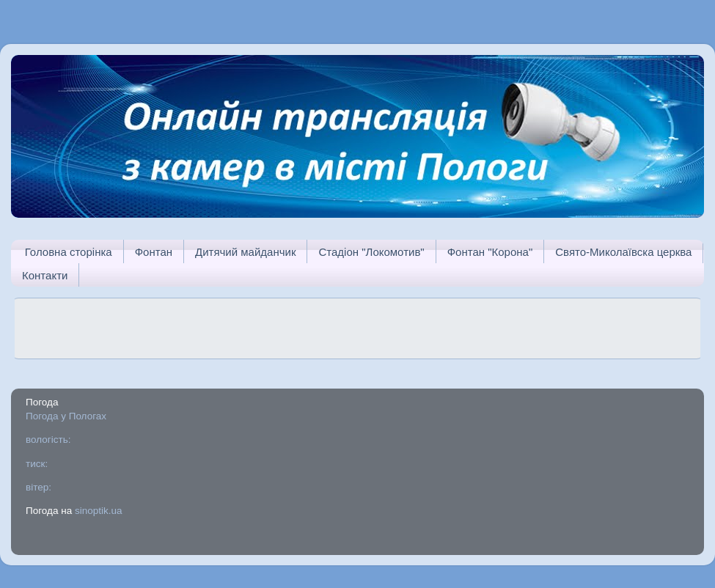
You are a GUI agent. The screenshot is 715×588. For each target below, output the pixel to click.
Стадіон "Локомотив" (371, 252)
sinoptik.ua (99, 511)
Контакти (45, 275)
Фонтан (154, 252)
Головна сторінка (69, 252)
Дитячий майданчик (245, 252)
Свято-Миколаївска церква (623, 252)
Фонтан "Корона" (490, 252)
